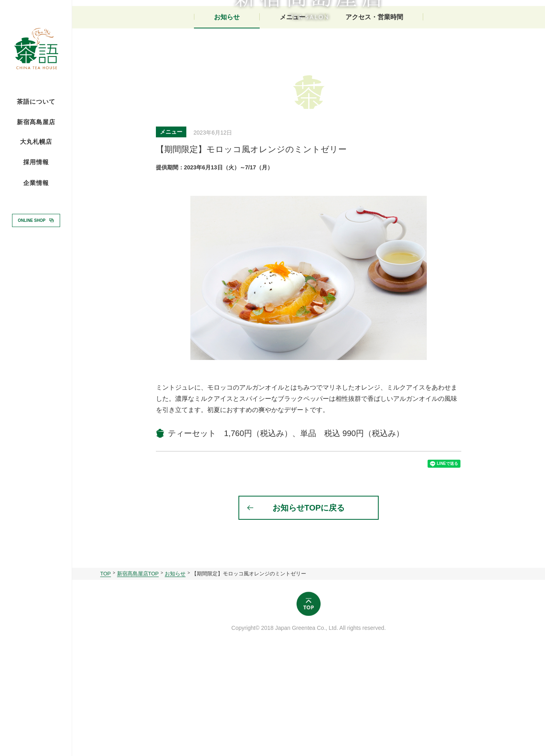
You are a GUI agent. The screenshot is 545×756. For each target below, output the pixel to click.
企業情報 (36, 183)
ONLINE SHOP (32, 220)
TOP (106, 678)
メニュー (293, 115)
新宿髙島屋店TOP (138, 678)
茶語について (36, 102)
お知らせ (227, 115)
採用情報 (36, 162)
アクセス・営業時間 (374, 115)
